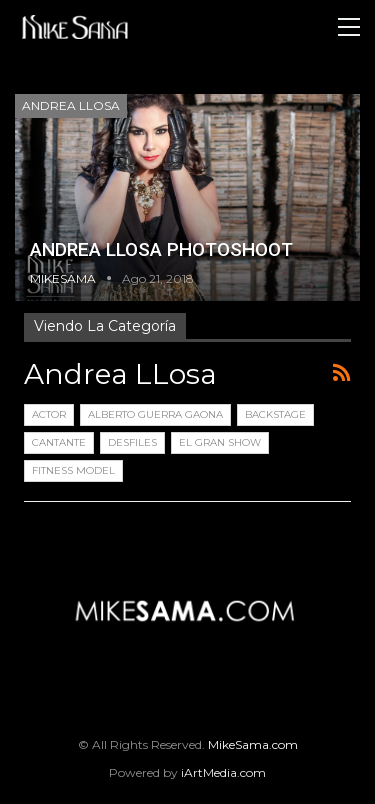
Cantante (59, 442)
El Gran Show (220, 442)
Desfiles (132, 442)
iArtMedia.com (223, 772)
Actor (49, 414)
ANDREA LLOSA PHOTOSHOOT (161, 249)
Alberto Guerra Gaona (155, 414)
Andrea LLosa (71, 105)
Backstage (275, 414)
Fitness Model (73, 470)
